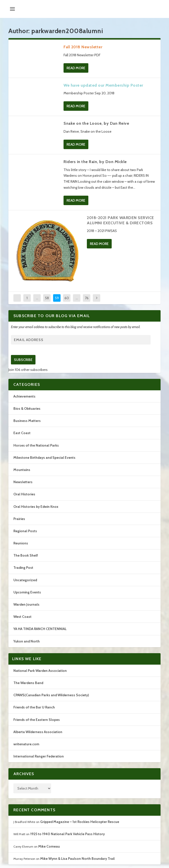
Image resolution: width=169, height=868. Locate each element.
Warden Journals (26, 604)
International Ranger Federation (39, 756)
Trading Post (23, 568)
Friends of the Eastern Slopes (37, 720)
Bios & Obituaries (27, 408)
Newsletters (23, 482)
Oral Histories (24, 494)
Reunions (21, 543)
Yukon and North (27, 641)
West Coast (22, 617)
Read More (76, 68)
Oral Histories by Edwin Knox (36, 507)
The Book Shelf (26, 555)
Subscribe (23, 360)
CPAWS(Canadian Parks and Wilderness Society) (51, 695)
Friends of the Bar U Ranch (34, 707)
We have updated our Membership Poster (103, 85)
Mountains (22, 470)
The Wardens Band (28, 683)
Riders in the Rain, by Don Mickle (95, 162)
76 (87, 298)
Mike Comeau (49, 846)
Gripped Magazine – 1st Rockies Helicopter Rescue (80, 822)
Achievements (24, 396)
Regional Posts (25, 531)
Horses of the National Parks (36, 445)
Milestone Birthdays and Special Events (44, 458)
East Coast (22, 433)
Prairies (19, 519)
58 (47, 298)
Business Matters (27, 421)
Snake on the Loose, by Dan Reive (96, 123)
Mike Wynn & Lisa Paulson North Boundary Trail (77, 859)
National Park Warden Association (40, 671)
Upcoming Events (27, 592)
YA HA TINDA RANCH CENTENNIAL (40, 629)
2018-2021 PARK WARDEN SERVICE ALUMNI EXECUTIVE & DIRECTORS (120, 220)
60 (67, 298)
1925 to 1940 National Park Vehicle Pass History (68, 834)
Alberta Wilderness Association (38, 732)
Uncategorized (25, 580)
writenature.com (26, 744)
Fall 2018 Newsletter (83, 47)
